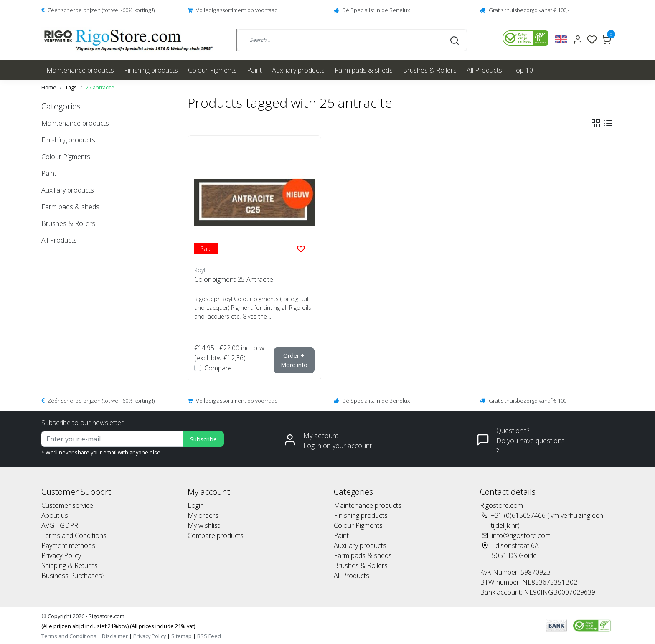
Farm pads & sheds (364, 70)
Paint (254, 70)
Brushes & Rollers (430, 70)
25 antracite (100, 87)
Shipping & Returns (70, 565)
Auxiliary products (298, 70)
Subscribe (203, 439)
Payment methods (68, 545)
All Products (484, 70)
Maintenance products (80, 70)
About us (55, 515)
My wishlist (204, 525)
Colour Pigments (212, 70)
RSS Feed (209, 636)
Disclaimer (115, 636)
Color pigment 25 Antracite (234, 279)
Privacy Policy (61, 555)
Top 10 (523, 70)
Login (196, 505)
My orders (203, 515)
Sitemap (182, 636)
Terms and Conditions (74, 535)
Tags (71, 87)
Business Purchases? (73, 576)
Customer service (67, 505)
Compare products (216, 535)
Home (49, 87)
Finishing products (151, 70)
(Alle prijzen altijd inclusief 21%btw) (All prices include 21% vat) (118, 626)
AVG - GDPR (60, 525)
